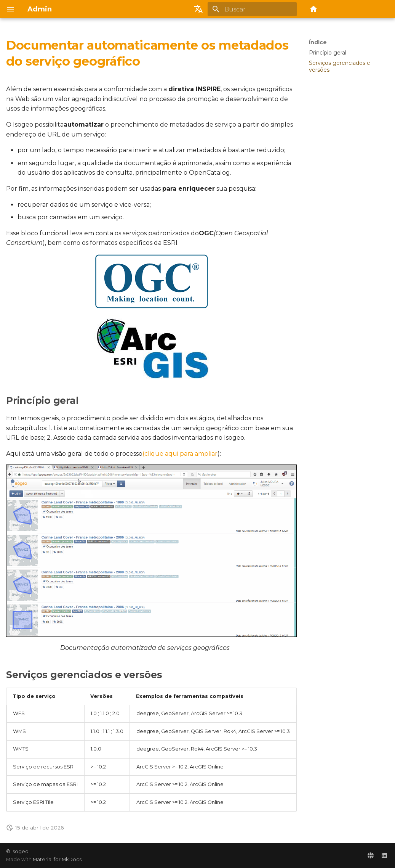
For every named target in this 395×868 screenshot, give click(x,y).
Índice (318, 42)
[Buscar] (252, 9)
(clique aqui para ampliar (180, 454)
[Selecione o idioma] (198, 9)
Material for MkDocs (57, 859)
